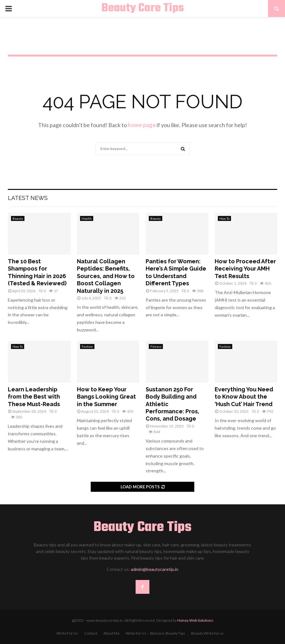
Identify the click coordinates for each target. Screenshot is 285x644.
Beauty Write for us (207, 633)
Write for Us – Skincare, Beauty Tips (155, 633)
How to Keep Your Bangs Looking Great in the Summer (106, 397)
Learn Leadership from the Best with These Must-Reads (34, 397)
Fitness (156, 346)
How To (224, 218)
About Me (111, 633)
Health (87, 218)
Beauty (18, 218)
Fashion (87, 346)
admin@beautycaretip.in (155, 569)
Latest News (28, 198)
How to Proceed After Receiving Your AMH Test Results (245, 269)
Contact (91, 633)
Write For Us (67, 633)
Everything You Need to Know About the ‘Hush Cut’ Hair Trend (244, 397)
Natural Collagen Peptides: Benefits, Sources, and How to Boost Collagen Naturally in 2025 (106, 276)
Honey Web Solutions (195, 620)
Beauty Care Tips (143, 8)
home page (142, 125)
